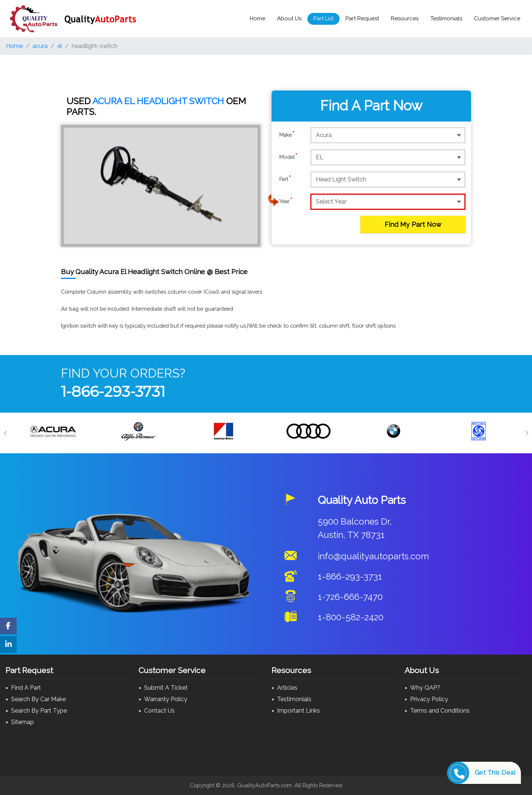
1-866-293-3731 (113, 391)
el (60, 46)
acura (40, 46)
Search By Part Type (39, 711)
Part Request (362, 18)
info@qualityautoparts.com (373, 556)
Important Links (299, 711)
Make (287, 135)
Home (258, 18)
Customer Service (497, 18)
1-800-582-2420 (351, 617)
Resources (405, 18)
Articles (287, 688)
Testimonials (446, 18)
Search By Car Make (38, 699)
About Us (289, 18)
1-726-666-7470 (350, 597)
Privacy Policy (429, 699)
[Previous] (6, 433)
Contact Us (159, 711)
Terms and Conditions (440, 711)
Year (286, 201)
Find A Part (26, 688)
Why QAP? (425, 688)
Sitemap (23, 722)
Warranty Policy (166, 699)
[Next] (526, 433)
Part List (323, 18)
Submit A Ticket (166, 688)
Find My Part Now (413, 224)
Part (285, 179)
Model (289, 157)
